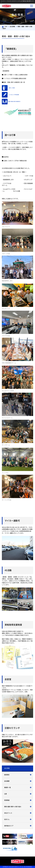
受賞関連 (7, 800)
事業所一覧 (7, 787)
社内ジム (7, 819)
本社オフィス (8, 813)
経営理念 (7, 775)
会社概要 (7, 781)
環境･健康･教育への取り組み (13, 807)
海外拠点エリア (9, 826)
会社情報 (7, 768)
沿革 (6, 794)
